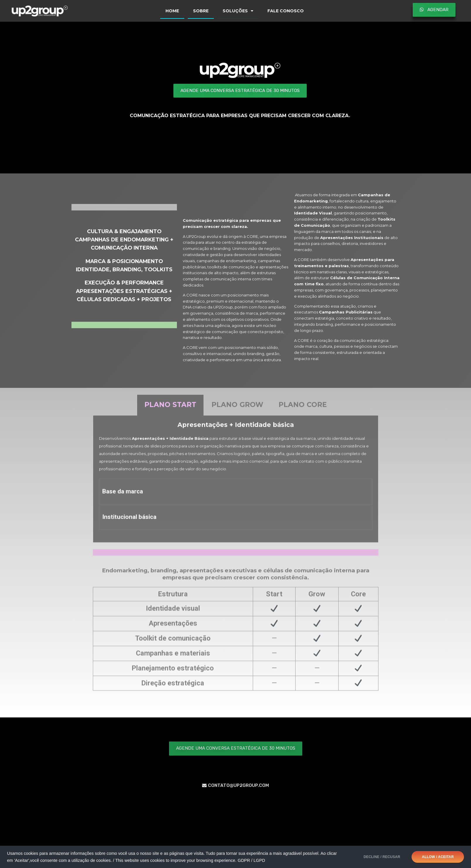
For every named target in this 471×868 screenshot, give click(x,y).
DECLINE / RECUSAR (382, 857)
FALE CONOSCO (286, 11)
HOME (172, 11)
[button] (434, 10)
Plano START (170, 409)
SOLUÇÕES (238, 11)
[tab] (170, 409)
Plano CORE (303, 409)
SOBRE (201, 11)
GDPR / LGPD (251, 860)
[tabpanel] (236, 483)
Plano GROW (237, 409)
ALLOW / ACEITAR (438, 857)
